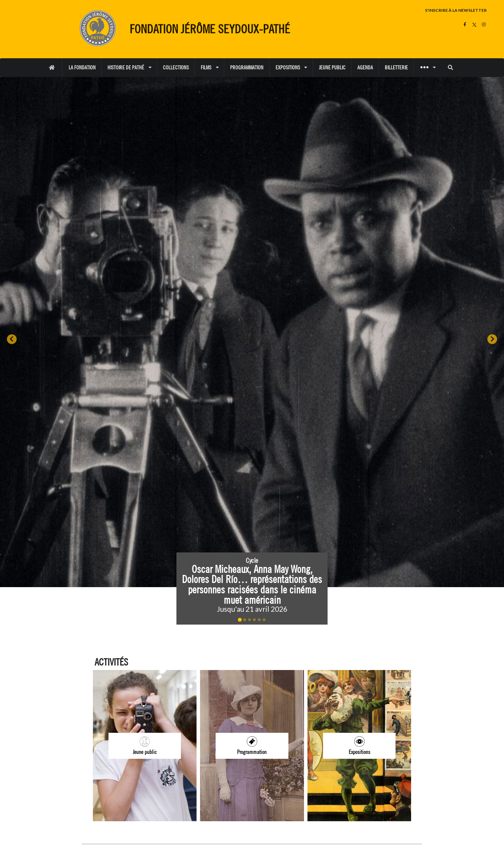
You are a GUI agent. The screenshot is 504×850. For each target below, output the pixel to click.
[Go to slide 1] (240, 620)
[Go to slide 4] (254, 620)
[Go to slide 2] (245, 620)
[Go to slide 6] (264, 620)
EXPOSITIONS (291, 67)
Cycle (252, 560)
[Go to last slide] (12, 339)
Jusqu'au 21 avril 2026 (252, 609)
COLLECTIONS (176, 67)
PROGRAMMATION (247, 67)
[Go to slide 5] (259, 620)
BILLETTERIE (396, 67)
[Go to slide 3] (250, 620)
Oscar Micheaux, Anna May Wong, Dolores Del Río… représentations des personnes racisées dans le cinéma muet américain (253, 584)
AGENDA (365, 67)
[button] (252, 589)
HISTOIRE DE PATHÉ (129, 67)
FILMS (210, 67)
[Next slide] (492, 339)
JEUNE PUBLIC (332, 67)
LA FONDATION (82, 67)
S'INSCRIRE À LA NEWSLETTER (456, 10)
